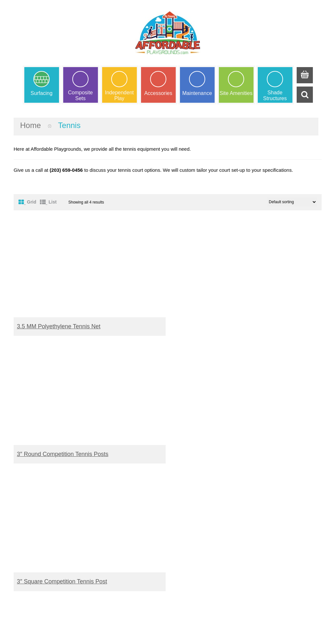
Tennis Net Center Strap (205, 454)
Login (98, 544)
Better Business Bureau (275, 551)
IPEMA (257, 521)
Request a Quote (111, 536)
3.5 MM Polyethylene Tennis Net (59, 326)
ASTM (256, 529)
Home (30, 125)
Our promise (184, 544)
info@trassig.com (51, 600)
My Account (105, 521)
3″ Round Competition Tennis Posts (220, 326)
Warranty (181, 521)
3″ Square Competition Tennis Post (62, 454)
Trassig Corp (172, 630)
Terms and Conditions (194, 536)
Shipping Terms (188, 529)
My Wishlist (105, 529)
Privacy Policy (186, 551)
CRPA (256, 544)
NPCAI (257, 536)
